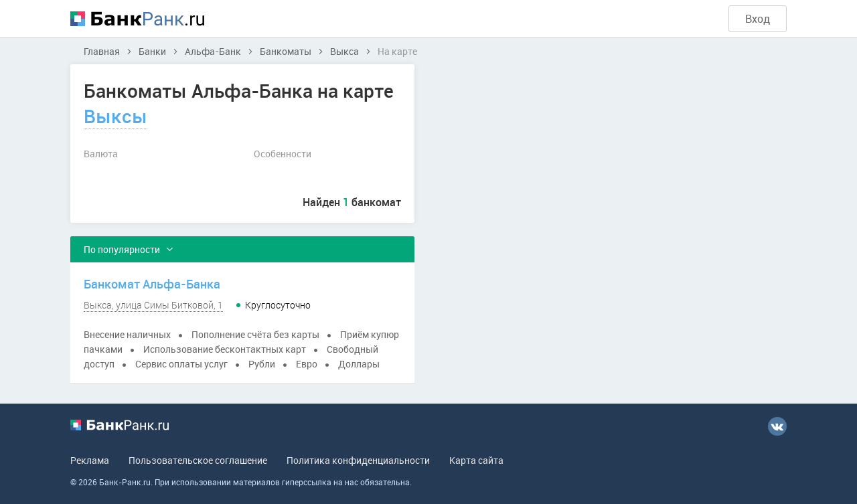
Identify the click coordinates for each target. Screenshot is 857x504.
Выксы (115, 116)
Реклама (90, 460)
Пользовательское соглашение (198, 460)
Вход (758, 19)
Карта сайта (476, 460)
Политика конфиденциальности (358, 460)
